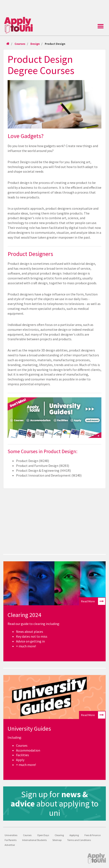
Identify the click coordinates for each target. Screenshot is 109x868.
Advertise (10, 845)
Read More (93, 601)
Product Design (55, 44)
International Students (34, 840)
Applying (74, 835)
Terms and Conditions (79, 840)
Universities (11, 835)
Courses (20, 44)
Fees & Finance (93, 835)
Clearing (59, 835)
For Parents (11, 840)
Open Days (43, 835)
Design (35, 44)
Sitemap (57, 840)
